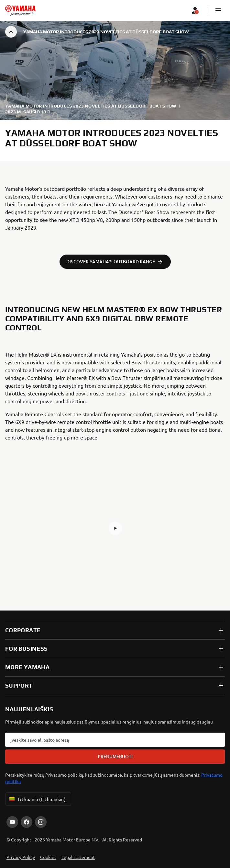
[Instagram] (41, 822)
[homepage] (20, 10)
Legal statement (78, 857)
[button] (218, 10)
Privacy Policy (21, 857)
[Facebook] (27, 822)
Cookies (48, 857)
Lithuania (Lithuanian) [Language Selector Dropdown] (37, 799)
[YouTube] (12, 822)
